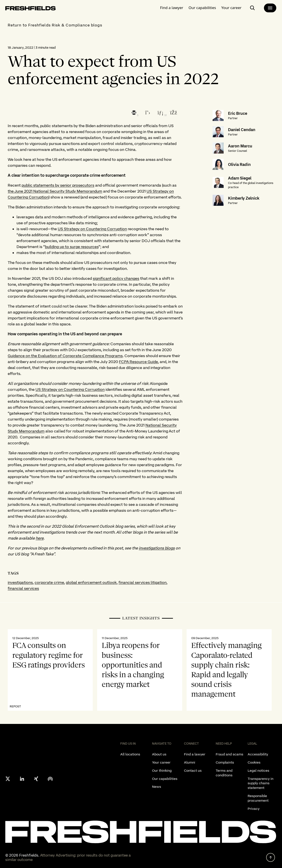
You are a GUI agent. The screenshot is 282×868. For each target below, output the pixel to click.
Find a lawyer (172, 8)
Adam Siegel (240, 178)
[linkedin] (160, 113)
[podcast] (50, 779)
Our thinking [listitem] (162, 771)
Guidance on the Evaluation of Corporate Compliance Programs (65, 356)
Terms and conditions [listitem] (224, 773)
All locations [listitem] (130, 754)
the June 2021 (20, 191)
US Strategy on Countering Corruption (92, 229)
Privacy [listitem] (254, 809)
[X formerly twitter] (8, 779)
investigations (20, 582)
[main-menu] (270, 8)
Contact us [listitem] (193, 771)
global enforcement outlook (91, 582)
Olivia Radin (239, 164)
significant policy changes (116, 278)
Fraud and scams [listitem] (229, 754)
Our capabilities (202, 8)
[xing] (36, 779)
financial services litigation (143, 582)
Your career (231, 8)
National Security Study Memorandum (68, 191)
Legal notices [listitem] (258, 771)
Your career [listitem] (161, 762)
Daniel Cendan (242, 130)
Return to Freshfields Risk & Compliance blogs (55, 25)
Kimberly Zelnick (244, 198)
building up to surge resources (72, 247)
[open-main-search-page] (252, 8)
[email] (134, 113)
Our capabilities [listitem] (165, 779)
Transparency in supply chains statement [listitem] (261, 783)
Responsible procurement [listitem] (258, 798)
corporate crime (49, 582)
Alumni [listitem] (190, 762)
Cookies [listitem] (254, 762)
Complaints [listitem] (225, 762)
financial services (23, 588)
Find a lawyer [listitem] (195, 754)
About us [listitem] (159, 754)
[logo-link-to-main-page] (31, 9)
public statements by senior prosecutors (58, 185)
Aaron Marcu (240, 146)
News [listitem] (157, 787)
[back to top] (271, 857)
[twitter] (147, 113)
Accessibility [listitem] (258, 754)
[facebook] (173, 113)
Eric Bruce (238, 113)
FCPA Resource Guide (138, 362)
